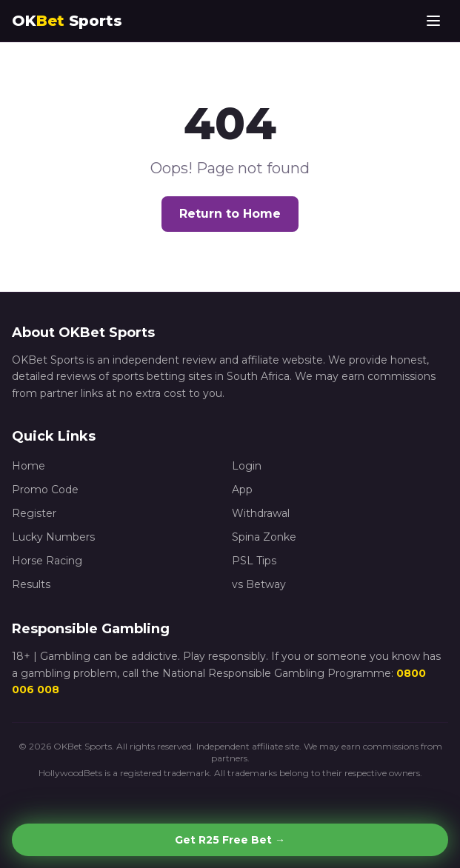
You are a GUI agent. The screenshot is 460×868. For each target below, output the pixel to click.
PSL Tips (254, 561)
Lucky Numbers (53, 537)
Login (247, 466)
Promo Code (45, 490)
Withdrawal (261, 513)
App (242, 490)
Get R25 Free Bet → (230, 840)
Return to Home (230, 214)
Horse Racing (47, 561)
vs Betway (259, 584)
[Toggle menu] (433, 21)
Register (34, 513)
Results (31, 584)
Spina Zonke (264, 537)
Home (29, 466)
